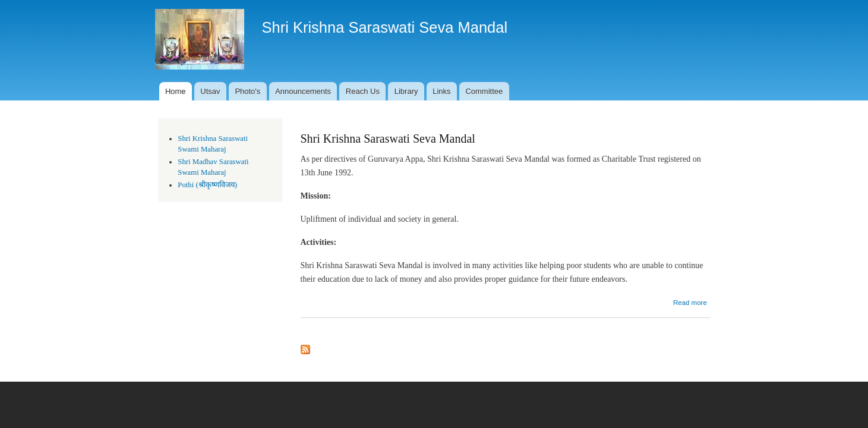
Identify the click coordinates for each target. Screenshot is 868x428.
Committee (484, 91)
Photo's (247, 91)
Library (406, 91)
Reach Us (363, 91)
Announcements (303, 91)
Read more (690, 303)
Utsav (210, 91)
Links (441, 91)
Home (176, 91)
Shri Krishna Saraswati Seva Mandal (388, 139)
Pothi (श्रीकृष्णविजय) (207, 185)
